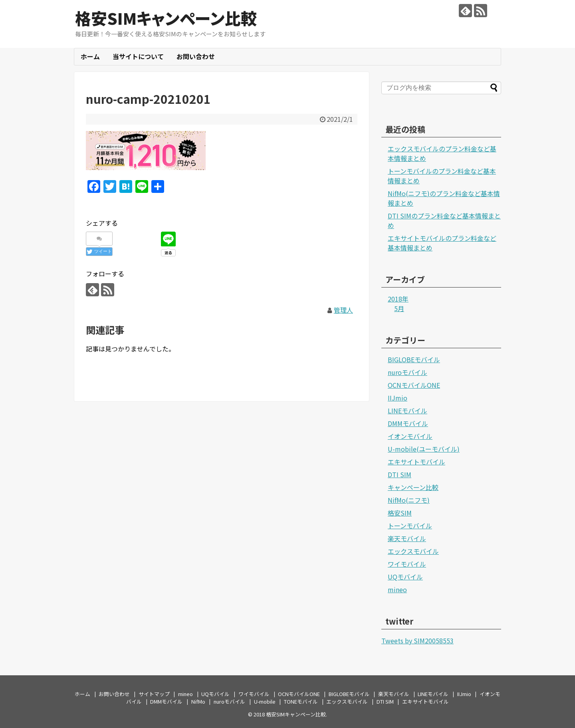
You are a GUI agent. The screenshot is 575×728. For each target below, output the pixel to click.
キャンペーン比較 (413, 487)
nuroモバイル (407, 372)
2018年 (398, 299)
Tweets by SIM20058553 (417, 641)
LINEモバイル (407, 411)
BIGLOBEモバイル (414, 359)
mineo (397, 589)
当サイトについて (138, 56)
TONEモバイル (301, 701)
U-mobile (265, 701)
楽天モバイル (407, 538)
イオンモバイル (410, 436)
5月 (399, 308)
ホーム (90, 56)
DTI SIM (400, 474)
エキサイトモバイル (416, 462)
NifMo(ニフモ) (409, 500)
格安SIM (400, 513)
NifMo (198, 701)
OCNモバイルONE (414, 385)
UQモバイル (405, 577)
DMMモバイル (408, 423)
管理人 (343, 310)
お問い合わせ (196, 56)
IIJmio (398, 398)
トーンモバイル (410, 526)
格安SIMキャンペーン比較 (166, 18)
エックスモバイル (413, 551)
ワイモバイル (407, 564)
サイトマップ (154, 694)
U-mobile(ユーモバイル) (424, 449)
